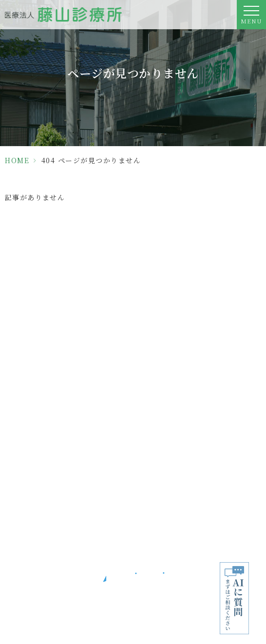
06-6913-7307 (133, 336)
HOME (17, 160)
